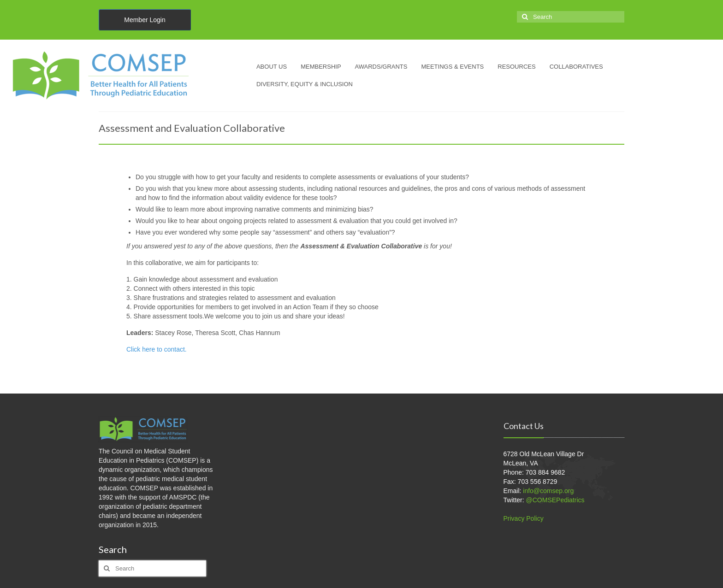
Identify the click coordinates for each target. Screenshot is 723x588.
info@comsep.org (548, 491)
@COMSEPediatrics (555, 500)
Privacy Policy (524, 518)
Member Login (145, 20)
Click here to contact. (157, 349)
